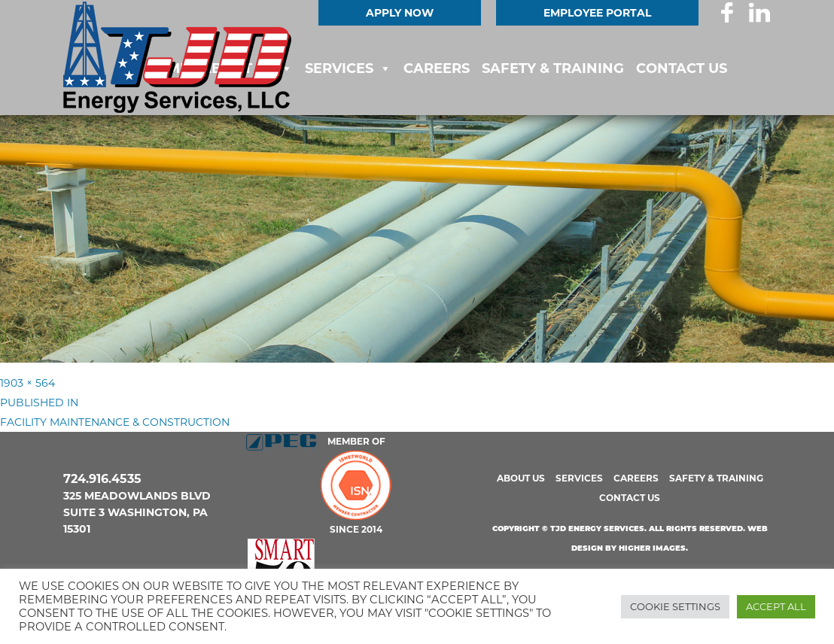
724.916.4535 (102, 479)
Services (339, 68)
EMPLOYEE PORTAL (597, 13)
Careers (437, 68)
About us (521, 478)
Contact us (682, 68)
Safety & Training (553, 68)
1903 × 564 (27, 383)
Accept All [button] (776, 606)
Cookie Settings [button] (675, 606)
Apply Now (400, 13)
